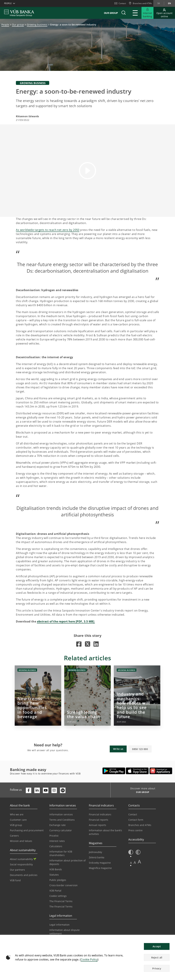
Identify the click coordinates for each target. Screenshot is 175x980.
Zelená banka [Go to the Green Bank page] (97, 857)
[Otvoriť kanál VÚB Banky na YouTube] (46, 790)
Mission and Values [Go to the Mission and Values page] (21, 841)
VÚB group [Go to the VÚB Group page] (16, 825)
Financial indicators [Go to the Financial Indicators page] (100, 814)
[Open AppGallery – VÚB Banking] (161, 771)
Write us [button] (118, 749)
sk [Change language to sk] (159, 3)
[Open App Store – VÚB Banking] (137, 771)
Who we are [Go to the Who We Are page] (17, 814)
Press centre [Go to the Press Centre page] (135, 830)
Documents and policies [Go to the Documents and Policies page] (24, 875)
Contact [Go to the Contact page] (133, 814)
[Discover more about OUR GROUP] (141, 793)
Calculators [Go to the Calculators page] (56, 846)
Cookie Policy (89, 959)
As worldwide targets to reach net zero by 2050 (48, 230)
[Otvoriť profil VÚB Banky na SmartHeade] (63, 790)
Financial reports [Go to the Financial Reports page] (99, 820)
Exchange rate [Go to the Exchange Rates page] (58, 825)
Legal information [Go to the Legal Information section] (59, 925)
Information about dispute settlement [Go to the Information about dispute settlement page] (65, 932)
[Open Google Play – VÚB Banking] (114, 771)
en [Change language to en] (169, 3)
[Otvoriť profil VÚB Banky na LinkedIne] (37, 790)
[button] (124, 13)
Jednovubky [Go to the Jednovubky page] (95, 852)
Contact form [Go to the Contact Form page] (136, 820)
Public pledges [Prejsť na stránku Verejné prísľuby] (58, 880)
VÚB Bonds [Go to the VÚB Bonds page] (56, 869)
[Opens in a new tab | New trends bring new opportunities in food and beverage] (38, 696)
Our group (111, 13)
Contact (120, 3)
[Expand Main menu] (135, 13)
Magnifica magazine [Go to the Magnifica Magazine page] (100, 868)
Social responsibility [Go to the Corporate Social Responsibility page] (21, 864)
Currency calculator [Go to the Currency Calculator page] (61, 830)
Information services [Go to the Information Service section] (61, 814)
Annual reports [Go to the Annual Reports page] (97, 825)
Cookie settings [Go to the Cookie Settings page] (58, 896)
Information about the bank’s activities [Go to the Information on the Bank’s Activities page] (105, 832)
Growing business (37, 25)
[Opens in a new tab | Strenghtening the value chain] (87, 696)
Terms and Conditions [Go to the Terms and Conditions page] (62, 820)
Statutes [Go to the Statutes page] (54, 875)
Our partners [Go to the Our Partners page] (17, 870)
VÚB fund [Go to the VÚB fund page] (15, 880)
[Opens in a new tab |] (79, 644)
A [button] (131, 863)
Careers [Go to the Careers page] (14, 836)
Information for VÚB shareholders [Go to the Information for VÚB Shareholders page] (61, 853)
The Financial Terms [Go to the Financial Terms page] (61, 901)
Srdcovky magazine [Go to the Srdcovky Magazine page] (100, 863)
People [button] (8, 3)
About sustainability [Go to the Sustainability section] (23, 859)
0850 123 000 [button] (140, 749)
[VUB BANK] (19, 13)
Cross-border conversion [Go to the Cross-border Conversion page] (63, 885)
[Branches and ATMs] (140, 3)
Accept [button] (157, 946)
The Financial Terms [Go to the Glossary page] (61, 906)
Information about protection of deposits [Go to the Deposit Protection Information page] (68, 862)
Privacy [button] (157, 968)
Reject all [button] (157, 957)
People (5, 25)
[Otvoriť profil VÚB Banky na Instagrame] (54, 790)
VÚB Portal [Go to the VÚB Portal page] (55, 891)
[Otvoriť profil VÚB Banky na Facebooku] (29, 790)
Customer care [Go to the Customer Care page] (18, 820)
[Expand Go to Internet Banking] (147, 13)
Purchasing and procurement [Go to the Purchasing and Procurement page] (27, 830)
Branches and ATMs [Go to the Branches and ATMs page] (140, 825)
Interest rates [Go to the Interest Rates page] (57, 841)
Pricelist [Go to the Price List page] (54, 836)
